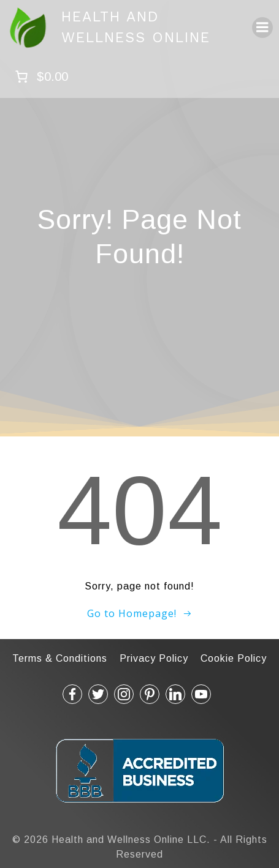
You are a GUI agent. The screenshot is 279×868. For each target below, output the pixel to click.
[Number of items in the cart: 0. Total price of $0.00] (40, 77)
